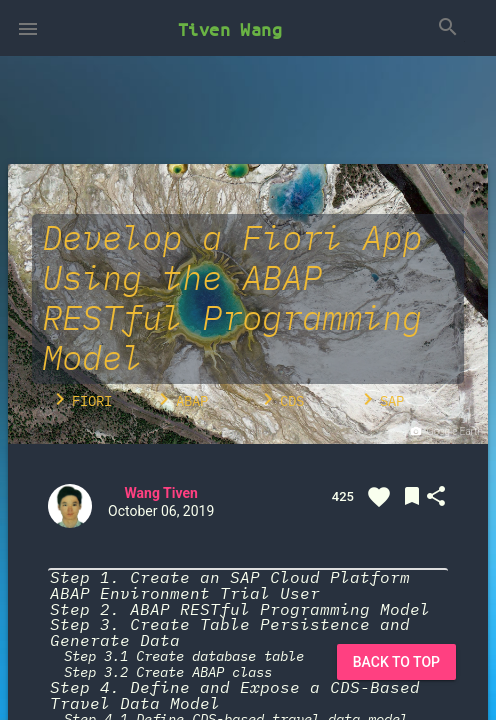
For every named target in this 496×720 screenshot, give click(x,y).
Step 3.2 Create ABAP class (168, 672)
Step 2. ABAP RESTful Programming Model (240, 610)
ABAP (180, 399)
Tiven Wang (230, 29)
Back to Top (396, 662)
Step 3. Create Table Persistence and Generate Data (230, 633)
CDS (280, 399)
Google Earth (445, 432)
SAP (380, 399)
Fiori (80, 399)
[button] (28, 28)
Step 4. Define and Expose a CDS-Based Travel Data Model (235, 696)
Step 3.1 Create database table (184, 656)
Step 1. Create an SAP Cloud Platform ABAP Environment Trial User (230, 586)
